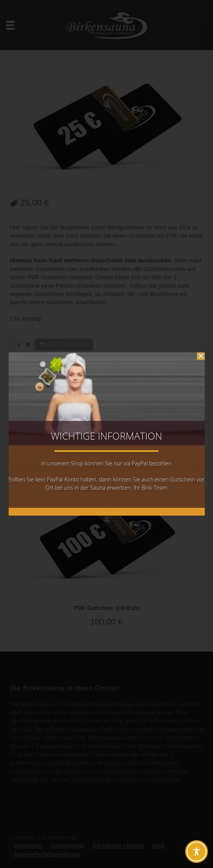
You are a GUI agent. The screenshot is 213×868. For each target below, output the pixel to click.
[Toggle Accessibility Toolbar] (197, 852)
